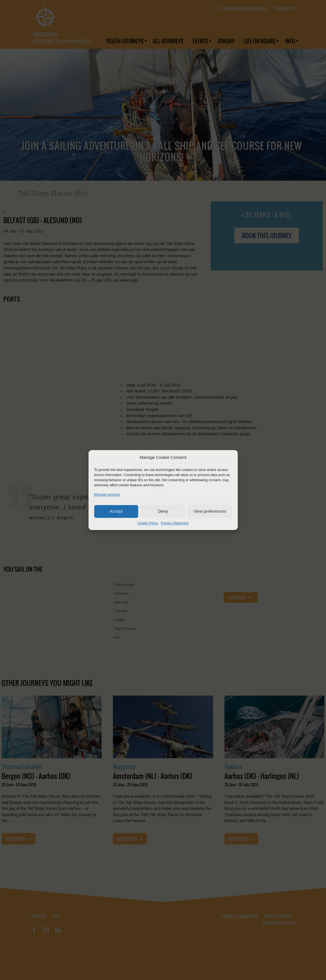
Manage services (107, 495)
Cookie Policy (148, 523)
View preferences (210, 511)
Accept (116, 511)
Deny (163, 511)
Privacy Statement (175, 523)
